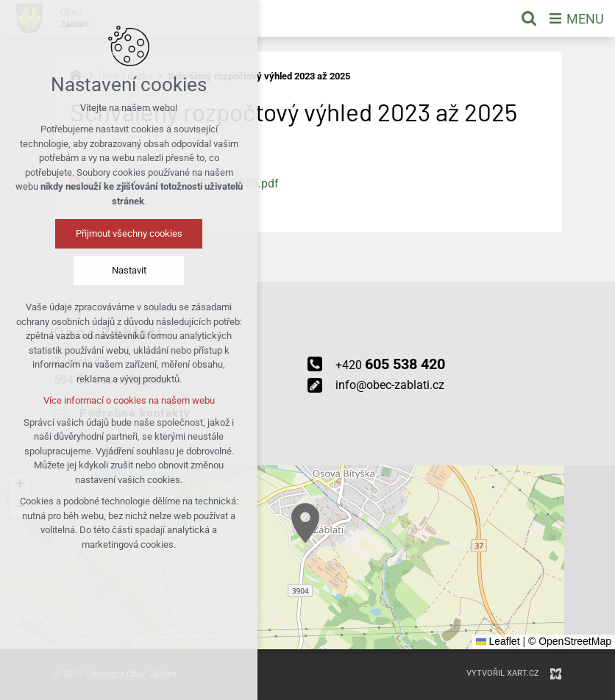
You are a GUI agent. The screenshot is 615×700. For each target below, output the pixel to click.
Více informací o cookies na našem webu (129, 400)
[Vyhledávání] (529, 18)
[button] (305, 523)
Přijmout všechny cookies (129, 233)
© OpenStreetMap (570, 641)
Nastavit (129, 270)
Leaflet (498, 641)
